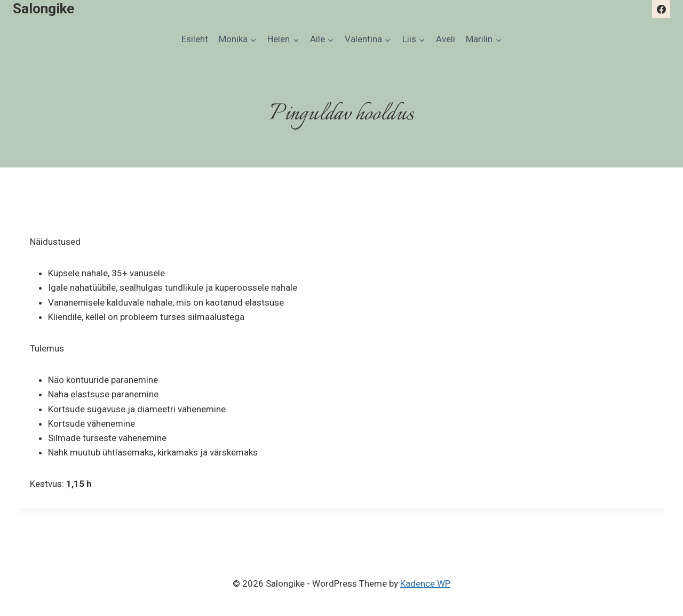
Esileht (195, 39)
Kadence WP (425, 583)
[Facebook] (661, 9)
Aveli (446, 39)
